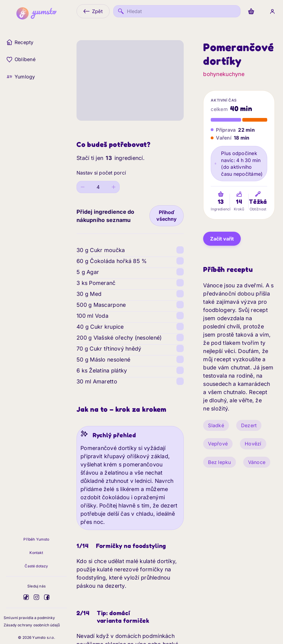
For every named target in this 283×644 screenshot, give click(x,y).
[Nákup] (251, 11)
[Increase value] (114, 187)
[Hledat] (177, 11)
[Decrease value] (83, 187)
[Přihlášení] (272, 11)
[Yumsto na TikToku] (26, 597)
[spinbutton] (98, 187)
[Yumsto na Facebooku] (47, 597)
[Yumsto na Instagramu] (36, 597)
